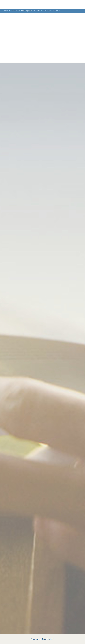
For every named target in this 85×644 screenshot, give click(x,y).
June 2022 (12, 600)
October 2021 (13, 617)
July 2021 (12, 622)
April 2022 (13, 605)
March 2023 (13, 593)
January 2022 (13, 613)
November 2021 (14, 615)
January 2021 (13, 632)
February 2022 (14, 610)
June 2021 (12, 625)
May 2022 (12, 603)
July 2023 (12, 590)
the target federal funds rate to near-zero (52, 609)
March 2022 (13, 608)
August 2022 (13, 598)
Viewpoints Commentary (43, 577)
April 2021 (13, 627)
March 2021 (13, 630)
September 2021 (14, 620)
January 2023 (13, 595)
